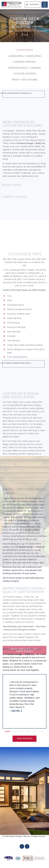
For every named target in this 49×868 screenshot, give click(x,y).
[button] (8, 731)
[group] (24, 701)
